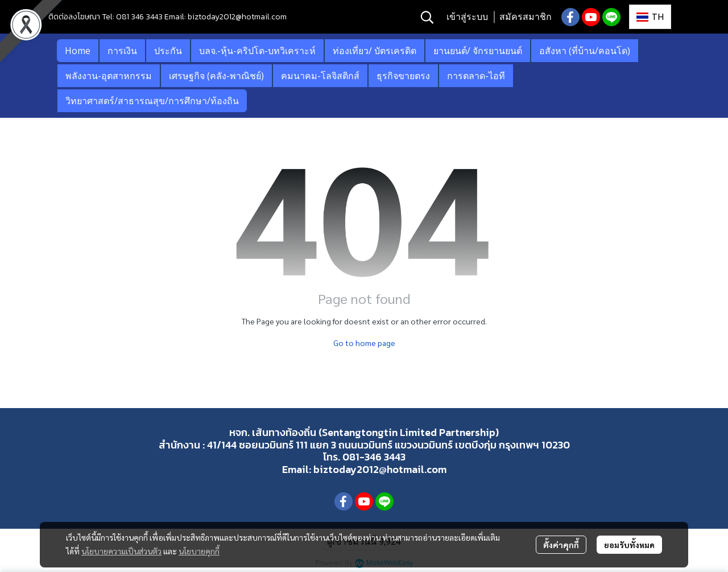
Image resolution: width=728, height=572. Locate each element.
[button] (427, 17)
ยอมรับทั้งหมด (629, 545)
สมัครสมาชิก (526, 17)
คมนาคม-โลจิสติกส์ (320, 76)
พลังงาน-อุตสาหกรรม (109, 76)
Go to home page (364, 343)
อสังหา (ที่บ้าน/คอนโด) (585, 51)
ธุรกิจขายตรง (403, 76)
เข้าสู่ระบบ (467, 17)
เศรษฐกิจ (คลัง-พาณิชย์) (216, 76)
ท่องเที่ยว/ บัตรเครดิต (375, 51)
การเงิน (122, 51)
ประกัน (168, 51)
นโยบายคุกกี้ (199, 551)
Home (78, 51)
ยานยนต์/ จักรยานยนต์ (478, 51)
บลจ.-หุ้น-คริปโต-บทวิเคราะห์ (257, 51)
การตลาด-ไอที (476, 76)
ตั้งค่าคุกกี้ (561, 545)
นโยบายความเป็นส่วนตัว (121, 551)
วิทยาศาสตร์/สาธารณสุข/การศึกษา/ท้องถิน (152, 101)
